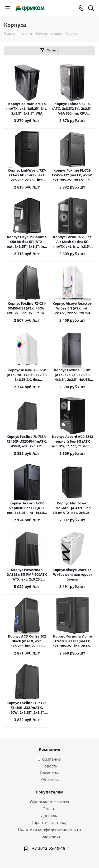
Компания (49, 749)
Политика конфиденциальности (49, 829)
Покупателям (50, 792)
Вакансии (49, 773)
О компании (49, 759)
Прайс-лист (49, 836)
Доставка (50, 815)
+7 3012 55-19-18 (49, 848)
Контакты (50, 780)
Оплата (49, 809)
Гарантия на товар (50, 822)
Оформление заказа (49, 802)
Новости (50, 766)
